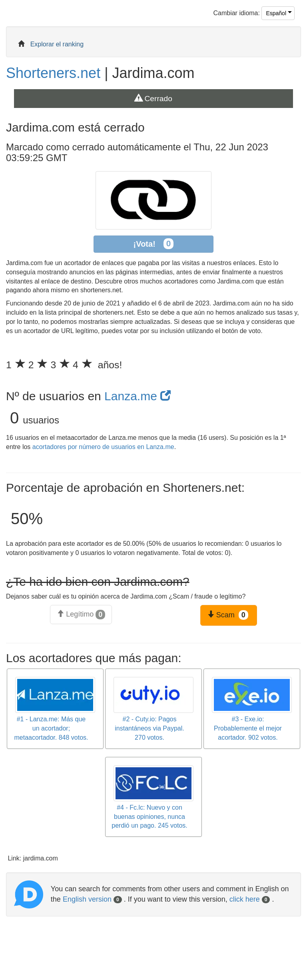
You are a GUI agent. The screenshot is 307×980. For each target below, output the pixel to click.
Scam (228, 615)
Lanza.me (138, 396)
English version (92, 899)
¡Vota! (154, 244)
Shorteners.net (53, 73)
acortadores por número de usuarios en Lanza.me (103, 447)
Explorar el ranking (57, 44)
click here (250, 899)
